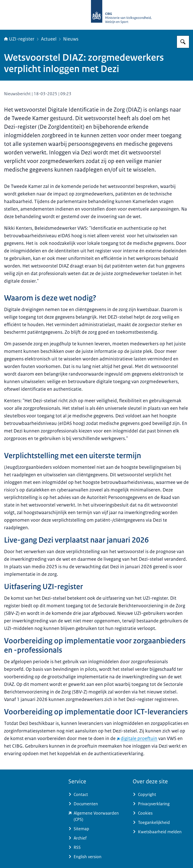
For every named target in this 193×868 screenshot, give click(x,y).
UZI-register (19, 39)
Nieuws (71, 39)
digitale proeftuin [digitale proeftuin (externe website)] (137, 739)
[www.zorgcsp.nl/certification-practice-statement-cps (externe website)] (96, 816)
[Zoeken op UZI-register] (183, 42)
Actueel (49, 39)
